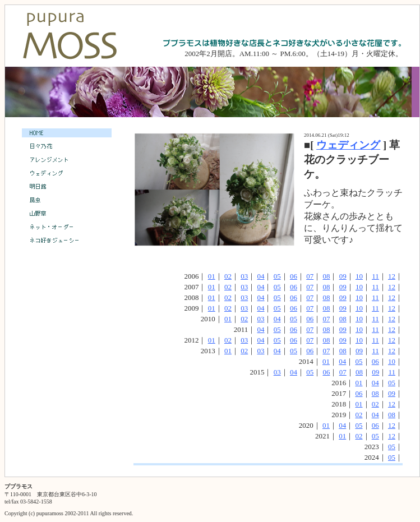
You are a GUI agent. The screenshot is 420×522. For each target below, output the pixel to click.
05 (277, 276)
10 (359, 276)
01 (212, 276)
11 (375, 276)
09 (343, 276)
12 (392, 276)
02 (228, 276)
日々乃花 (67, 146)
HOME (67, 133)
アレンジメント (67, 160)
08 (326, 276)
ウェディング (348, 145)
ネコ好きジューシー (67, 241)
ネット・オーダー (67, 227)
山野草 (67, 214)
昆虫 (67, 201)
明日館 (67, 187)
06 (294, 276)
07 (310, 276)
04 (260, 276)
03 (244, 276)
